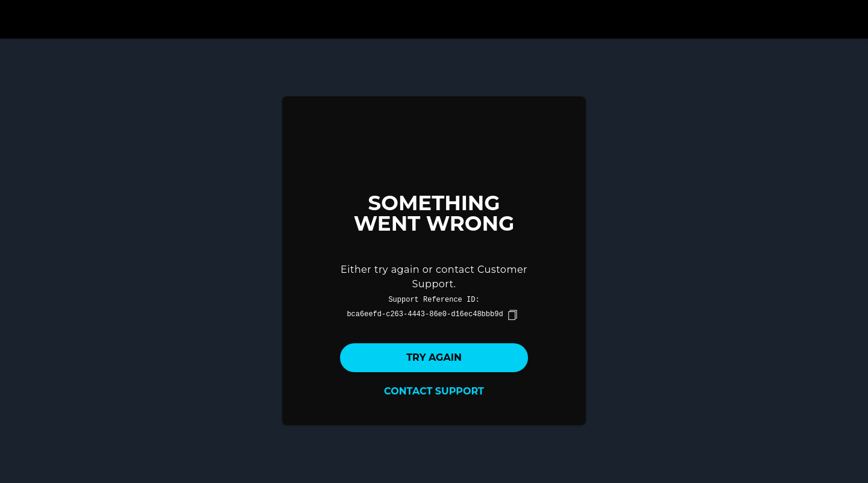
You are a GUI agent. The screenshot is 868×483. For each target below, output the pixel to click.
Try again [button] (434, 357)
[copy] (512, 315)
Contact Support (434, 391)
